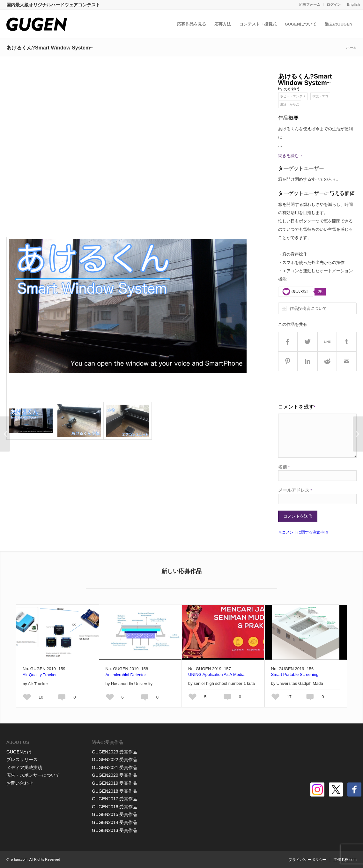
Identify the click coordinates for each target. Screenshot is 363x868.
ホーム (351, 48)
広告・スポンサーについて (33, 775)
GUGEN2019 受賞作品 (115, 783)
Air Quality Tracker (40, 675)
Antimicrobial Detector (126, 675)
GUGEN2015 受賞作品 (115, 814)
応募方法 (223, 24)
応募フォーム (310, 4)
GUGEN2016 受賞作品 (115, 807)
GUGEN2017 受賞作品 (115, 799)
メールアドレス (295, 490)
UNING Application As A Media (216, 674)
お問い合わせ (20, 783)
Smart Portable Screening (295, 674)
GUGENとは (19, 752)
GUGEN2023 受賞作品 (115, 752)
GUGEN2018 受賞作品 (115, 791)
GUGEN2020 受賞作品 (115, 775)
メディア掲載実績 (24, 767)
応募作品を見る (192, 24)
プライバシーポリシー (307, 860)
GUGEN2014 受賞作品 (115, 822)
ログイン (334, 4)
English (353, 4)
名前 (284, 467)
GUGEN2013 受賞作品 (115, 830)
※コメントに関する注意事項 (303, 532)
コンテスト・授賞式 (258, 24)
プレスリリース (22, 759)
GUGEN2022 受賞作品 (115, 759)
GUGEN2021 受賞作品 (115, 767)
